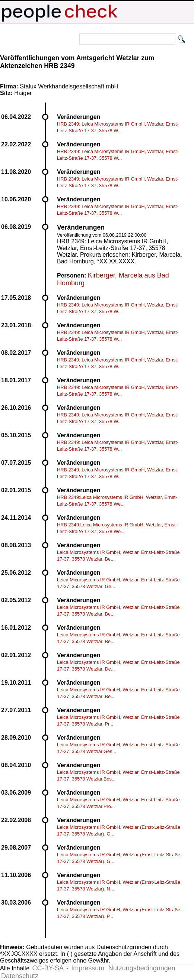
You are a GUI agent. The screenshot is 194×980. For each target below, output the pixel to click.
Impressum (88, 968)
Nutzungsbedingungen (142, 968)
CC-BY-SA (48, 968)
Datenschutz (20, 976)
